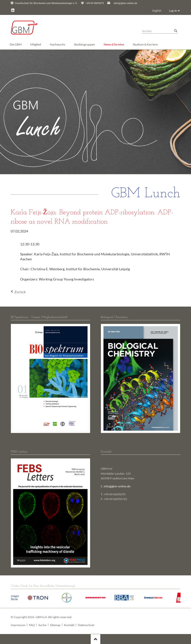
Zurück (20, 292)
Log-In (173, 11)
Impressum (18, 625)
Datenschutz (86, 625)
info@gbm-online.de (125, 3)
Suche (42, 625)
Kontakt (69, 625)
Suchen (176, 31)
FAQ (32, 625)
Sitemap (55, 625)
